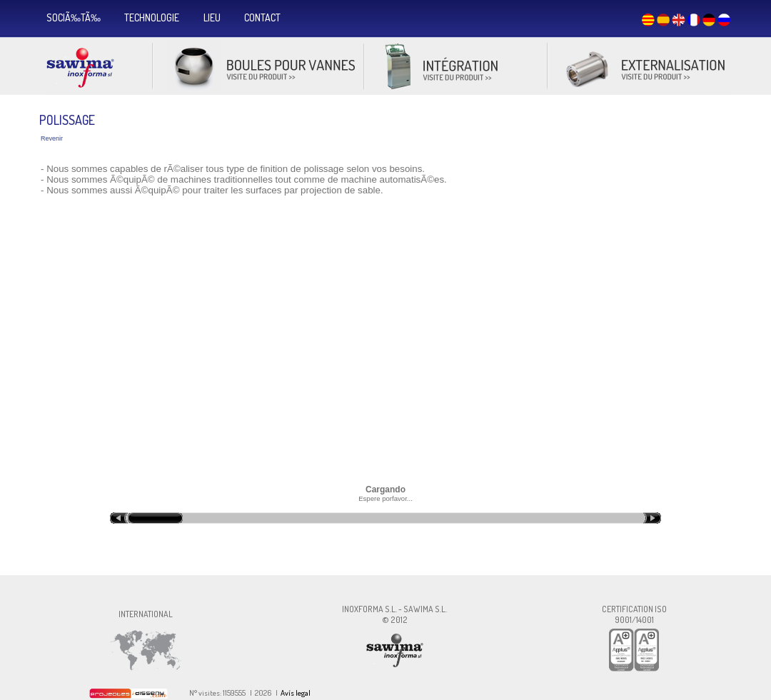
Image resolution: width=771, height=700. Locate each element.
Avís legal (296, 693)
